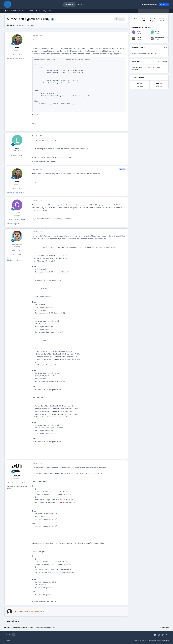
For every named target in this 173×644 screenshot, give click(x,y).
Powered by (159, 641)
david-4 (134, 68)
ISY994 (32, 25)
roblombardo (17, 244)
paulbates (135, 70)
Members (18, 151)
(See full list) (162, 62)
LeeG (17, 148)
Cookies (8, 641)
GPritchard (141, 68)
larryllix (17, 476)
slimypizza (149, 68)
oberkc (17, 213)
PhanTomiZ (156, 68)
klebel (12, 25)
